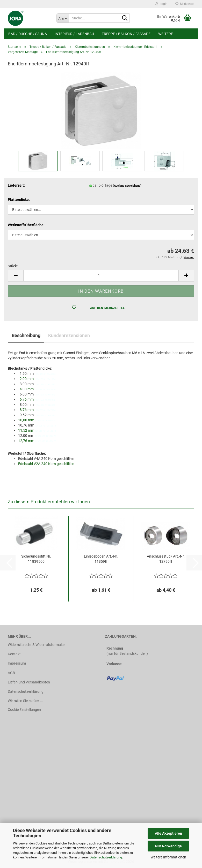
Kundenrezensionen (69, 335)
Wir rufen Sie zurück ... (26, 701)
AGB (11, 673)
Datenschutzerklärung (106, 857)
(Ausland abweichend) (127, 186)
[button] (16, 276)
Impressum (17, 663)
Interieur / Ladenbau (74, 34)
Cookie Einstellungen (24, 710)
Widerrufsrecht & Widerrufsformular (36, 645)
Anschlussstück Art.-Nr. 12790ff (166, 559)
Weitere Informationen (168, 857)
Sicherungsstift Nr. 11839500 (36, 559)
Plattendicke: (19, 200)
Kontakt (14, 654)
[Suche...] (63, 18)
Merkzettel (185, 4)
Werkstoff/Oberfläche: (26, 225)
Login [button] (161, 4)
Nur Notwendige (168, 846)
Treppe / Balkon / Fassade (126, 34)
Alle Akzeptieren (168, 833)
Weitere (166, 34)
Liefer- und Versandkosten (29, 682)
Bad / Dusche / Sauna (28, 34)
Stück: (13, 266)
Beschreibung (26, 335)
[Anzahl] (101, 276)
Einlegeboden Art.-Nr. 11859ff (101, 559)
